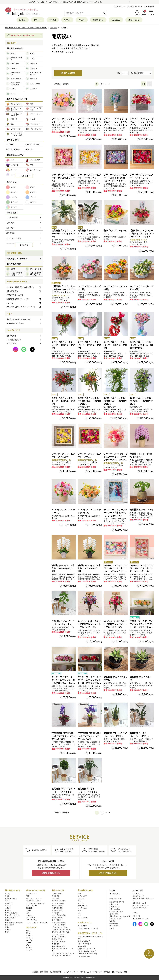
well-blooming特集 (58, 903)
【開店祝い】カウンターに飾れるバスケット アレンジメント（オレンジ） (63, 289)
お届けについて (115, 907)
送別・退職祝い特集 (59, 915)
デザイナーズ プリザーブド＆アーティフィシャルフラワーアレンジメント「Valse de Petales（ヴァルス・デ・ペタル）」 (90, 125)
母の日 (53, 20)
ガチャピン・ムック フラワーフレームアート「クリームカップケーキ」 (142, 569)
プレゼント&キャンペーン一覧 (88, 928)
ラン (79, 913)
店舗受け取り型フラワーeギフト (24, 299)
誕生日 (22, 20)
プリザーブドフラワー (34, 901)
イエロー (29, 935)
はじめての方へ (120, 6)
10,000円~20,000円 (13, 150)
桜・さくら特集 (57, 906)
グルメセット (31, 915)
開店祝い (8, 910)
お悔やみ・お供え (11, 898)
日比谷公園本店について (87, 951)
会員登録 (112, 921)
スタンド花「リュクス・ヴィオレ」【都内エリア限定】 (141, 401)
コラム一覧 (136, 916)
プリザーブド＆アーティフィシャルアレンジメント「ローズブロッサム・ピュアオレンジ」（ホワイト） (141, 627)
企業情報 (35, 972)
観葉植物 (29, 908)
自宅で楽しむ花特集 (59, 922)
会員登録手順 (114, 923)
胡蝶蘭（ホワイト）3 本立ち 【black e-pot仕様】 (89, 569)
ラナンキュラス (83, 918)
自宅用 (7, 932)
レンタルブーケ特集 (59, 925)
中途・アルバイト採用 (119, 972)
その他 (112, 928)
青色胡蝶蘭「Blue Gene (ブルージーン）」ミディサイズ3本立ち (90, 736)
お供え (82, 20)
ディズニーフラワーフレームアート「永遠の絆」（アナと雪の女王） (115, 513)
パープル (29, 940)
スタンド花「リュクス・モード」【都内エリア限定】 (63, 401)
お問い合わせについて (140, 908)
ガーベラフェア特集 (59, 901)
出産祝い (8, 906)
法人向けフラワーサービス (61, 956)
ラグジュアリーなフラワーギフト (63, 953)
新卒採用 (107, 972)
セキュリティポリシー (71, 972)
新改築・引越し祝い (12, 913)
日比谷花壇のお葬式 (86, 956)
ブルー (28, 943)
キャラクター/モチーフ (34, 898)
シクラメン (82, 898)
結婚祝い (8, 908)
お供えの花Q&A (57, 920)
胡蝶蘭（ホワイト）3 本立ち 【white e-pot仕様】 (63, 569)
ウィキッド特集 (57, 894)
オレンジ (29, 938)
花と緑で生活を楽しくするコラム (19, 319)
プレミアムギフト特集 (60, 927)
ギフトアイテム (31, 920)
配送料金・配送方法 (116, 911)
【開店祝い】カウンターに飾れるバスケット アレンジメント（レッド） (142, 234)
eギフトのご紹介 (85, 944)
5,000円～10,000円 (32, 145)
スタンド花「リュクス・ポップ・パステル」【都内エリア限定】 (141, 345)
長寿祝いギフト (57, 939)
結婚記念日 (98, 20)
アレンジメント (31, 894)
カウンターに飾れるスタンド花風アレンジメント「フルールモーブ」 (89, 624)
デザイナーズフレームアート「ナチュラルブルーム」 (63, 178)
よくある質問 (149, 6)
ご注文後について (139, 896)
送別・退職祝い (10, 918)
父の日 (7, 901)
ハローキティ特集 (58, 934)
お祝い (7, 927)
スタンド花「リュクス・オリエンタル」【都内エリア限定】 (89, 401)
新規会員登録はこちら (51, 873)
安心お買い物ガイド (135, 6)
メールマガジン (115, 926)
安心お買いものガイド (117, 902)
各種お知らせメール (116, 919)
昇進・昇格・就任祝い (12, 915)
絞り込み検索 (68, 73)
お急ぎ (67, 20)
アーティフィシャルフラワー (36, 903)
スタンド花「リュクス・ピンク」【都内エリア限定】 (89, 345)
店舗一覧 (134, 20)
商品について (114, 904)
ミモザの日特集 (57, 908)
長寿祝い (8, 920)
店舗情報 (82, 946)
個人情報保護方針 (56, 972)
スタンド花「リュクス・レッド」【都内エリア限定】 (63, 345)
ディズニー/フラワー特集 (60, 932)
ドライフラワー (31, 906)
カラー (80, 910)
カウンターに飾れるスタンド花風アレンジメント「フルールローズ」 (115, 624)
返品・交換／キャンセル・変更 (120, 916)
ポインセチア (82, 896)
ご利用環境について (139, 903)
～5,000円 (10, 145)
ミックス (29, 950)
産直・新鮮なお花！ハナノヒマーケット (24, 307)
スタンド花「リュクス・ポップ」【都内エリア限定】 (115, 345)
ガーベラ (81, 903)
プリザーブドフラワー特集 (61, 930)
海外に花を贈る (24, 291)
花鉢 (28, 913)
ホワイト (29, 947)
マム (79, 901)
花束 (28, 896)
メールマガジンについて (141, 905)
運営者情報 (44, 972)
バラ (79, 894)
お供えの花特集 (57, 918)
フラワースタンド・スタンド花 (37, 922)
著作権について (86, 972)
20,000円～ (30, 150)
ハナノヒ (24, 303)
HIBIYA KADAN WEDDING (88, 954)
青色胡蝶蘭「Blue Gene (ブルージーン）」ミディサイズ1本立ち (64, 736)
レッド (28, 931)
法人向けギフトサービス (17, 259)
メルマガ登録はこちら (108, 873)
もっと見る (24, 176)
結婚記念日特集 (57, 910)
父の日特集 (56, 898)
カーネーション (83, 906)
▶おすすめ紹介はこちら (62, 52)
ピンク (28, 933)
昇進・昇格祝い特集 (59, 946)
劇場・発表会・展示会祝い (14, 922)
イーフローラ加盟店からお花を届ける (24, 287)
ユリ (79, 915)
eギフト (38, 20)
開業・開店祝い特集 (59, 942)
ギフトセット (31, 918)
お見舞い (8, 930)
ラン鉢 (28, 910)
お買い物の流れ (115, 909)
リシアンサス (82, 908)
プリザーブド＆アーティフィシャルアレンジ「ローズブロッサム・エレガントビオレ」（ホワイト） (63, 683)
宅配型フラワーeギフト (15, 295)
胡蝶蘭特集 (56, 944)
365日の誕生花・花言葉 (15, 323)
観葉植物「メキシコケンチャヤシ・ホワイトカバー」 (63, 234)
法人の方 (116, 20)
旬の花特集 (56, 913)
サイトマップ (97, 972)
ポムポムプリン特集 (59, 937)
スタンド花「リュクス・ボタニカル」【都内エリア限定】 (115, 401)
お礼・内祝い (9, 925)
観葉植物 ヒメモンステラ (142, 510)
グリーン (29, 945)
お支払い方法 (114, 914)
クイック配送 (82, 926)
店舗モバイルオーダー (86, 949)
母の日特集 (56, 896)
